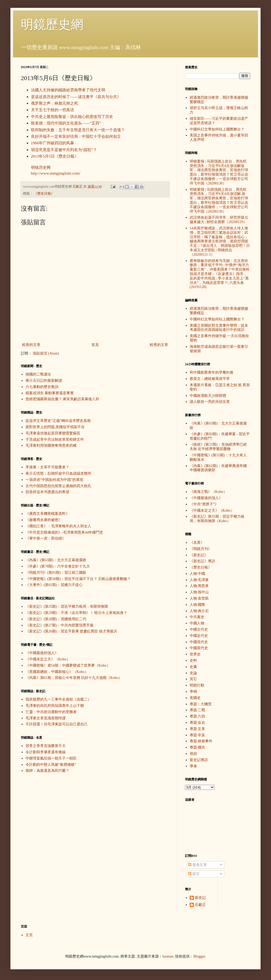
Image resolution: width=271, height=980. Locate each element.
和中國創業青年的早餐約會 (212, 372)
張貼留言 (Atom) (46, 353)
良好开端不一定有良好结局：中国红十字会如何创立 (76, 136)
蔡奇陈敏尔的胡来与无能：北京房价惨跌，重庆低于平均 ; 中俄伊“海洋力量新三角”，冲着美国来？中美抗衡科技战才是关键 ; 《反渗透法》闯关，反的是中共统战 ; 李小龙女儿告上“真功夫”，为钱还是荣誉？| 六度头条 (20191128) (220, 274)
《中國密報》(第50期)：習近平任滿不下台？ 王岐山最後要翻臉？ (78, 579)
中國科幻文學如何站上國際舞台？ (217, 129)
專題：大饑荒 (201, 704)
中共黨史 (197, 617)
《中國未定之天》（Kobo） (48, 659)
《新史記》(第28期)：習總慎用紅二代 (56, 619)
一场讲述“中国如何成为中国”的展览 (54, 480)
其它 (193, 679)
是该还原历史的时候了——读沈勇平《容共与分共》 (76, 97)
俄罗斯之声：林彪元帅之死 (54, 103)
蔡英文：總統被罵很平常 (210, 379)
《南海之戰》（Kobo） (208, 492)
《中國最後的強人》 (42, 653)
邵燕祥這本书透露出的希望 (47, 492)
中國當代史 (199, 648)
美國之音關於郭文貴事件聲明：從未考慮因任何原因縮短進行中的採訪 (219, 328)
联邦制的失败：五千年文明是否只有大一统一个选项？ (78, 130)
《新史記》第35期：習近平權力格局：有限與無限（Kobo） (217, 519)
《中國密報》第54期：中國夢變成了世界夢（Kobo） (68, 665)
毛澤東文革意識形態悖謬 (46, 718)
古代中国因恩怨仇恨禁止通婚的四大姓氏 (58, 486)
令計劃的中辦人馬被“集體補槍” (51, 765)
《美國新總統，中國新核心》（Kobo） (57, 672)
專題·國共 (198, 747)
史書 (193, 667)
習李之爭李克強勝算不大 (46, 746)
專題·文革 (198, 729)
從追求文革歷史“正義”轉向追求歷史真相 (58, 421)
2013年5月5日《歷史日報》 (55, 156)
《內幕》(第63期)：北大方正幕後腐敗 (56, 560)
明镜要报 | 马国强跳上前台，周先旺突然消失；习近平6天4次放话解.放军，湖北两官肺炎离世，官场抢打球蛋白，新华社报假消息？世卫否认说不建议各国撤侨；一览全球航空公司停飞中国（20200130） (219, 201)
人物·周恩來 (199, 586)
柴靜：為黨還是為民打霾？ (47, 771)
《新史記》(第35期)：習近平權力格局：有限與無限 (67, 606)
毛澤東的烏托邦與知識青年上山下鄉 (55, 706)
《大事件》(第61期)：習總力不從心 (54, 585)
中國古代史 (199, 629)
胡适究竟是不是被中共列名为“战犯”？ (64, 150)
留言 (194, 874)
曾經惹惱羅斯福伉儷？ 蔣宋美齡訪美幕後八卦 (63, 399)
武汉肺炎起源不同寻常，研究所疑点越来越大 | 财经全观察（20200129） (219, 220)
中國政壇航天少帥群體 (208, 396)
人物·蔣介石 (199, 611)
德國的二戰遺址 (38, 374)
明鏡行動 (197, 685)
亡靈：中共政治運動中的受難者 (51, 712)
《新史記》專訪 (202, 561)
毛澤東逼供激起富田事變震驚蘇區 (53, 433)
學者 (193, 766)
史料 (193, 661)
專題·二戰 (198, 710)
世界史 (195, 654)
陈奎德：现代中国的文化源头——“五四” (66, 123)
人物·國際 (198, 605)
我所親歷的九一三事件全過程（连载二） (58, 699)
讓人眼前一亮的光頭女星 (210, 402)
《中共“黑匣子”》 (204, 504)
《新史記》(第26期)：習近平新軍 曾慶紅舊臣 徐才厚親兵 (71, 631)
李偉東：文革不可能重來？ (47, 467)
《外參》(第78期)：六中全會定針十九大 (58, 566)
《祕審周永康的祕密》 (44, 520)
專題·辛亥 (198, 735)
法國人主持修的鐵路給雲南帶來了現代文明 (68, 90)
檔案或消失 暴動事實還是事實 (50, 393)
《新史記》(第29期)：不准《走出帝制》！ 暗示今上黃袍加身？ (76, 613)
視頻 (193, 754)
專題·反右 (198, 723)
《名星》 (197, 543)
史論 (193, 673)
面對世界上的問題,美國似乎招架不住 (55, 427)
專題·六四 (198, 716)
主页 (29, 935)
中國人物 (197, 623)
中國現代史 (199, 642)
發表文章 (198, 865)
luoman (168, 956)
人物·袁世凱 (199, 598)
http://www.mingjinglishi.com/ (56, 173)
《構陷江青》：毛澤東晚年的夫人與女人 (58, 526)
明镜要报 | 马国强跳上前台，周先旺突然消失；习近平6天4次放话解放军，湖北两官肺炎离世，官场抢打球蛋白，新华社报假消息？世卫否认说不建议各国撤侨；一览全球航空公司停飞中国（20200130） (219, 172)
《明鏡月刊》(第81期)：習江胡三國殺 (56, 573)
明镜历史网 (41, 167)
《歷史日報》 (44, 194)
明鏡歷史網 (52, 24)
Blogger (199, 956)
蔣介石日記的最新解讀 (44, 381)
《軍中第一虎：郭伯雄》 (46, 538)
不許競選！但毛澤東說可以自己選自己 (57, 724)
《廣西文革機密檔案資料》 (47, 514)
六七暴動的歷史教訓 (42, 387)
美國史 (195, 698)
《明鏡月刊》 (201, 549)
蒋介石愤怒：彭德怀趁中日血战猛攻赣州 (58, 473)
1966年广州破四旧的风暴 (53, 143)
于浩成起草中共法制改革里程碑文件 (55, 440)
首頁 (95, 345)
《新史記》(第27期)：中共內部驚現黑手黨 (60, 625)
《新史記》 (199, 555)
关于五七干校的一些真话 (53, 110)
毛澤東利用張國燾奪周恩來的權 (51, 446)
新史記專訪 (199, 760)
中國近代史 (199, 636)
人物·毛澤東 (199, 580)
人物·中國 (198, 574)
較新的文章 (31, 345)
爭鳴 (193, 692)
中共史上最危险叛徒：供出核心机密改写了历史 (72, 116)
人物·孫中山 (199, 592)
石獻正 (200, 905)
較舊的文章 (159, 345)
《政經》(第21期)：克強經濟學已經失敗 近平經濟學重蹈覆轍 (218, 447)
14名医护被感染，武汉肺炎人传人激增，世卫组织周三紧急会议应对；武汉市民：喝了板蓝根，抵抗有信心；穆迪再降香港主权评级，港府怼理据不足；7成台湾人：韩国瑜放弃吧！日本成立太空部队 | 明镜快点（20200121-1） (220, 241)
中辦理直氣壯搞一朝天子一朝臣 (51, 758)
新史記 (200, 898)
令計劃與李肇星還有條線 (46, 752)
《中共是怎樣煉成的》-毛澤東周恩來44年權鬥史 (64, 532)
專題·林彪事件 (201, 741)
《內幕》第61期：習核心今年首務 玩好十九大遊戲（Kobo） (74, 678)
